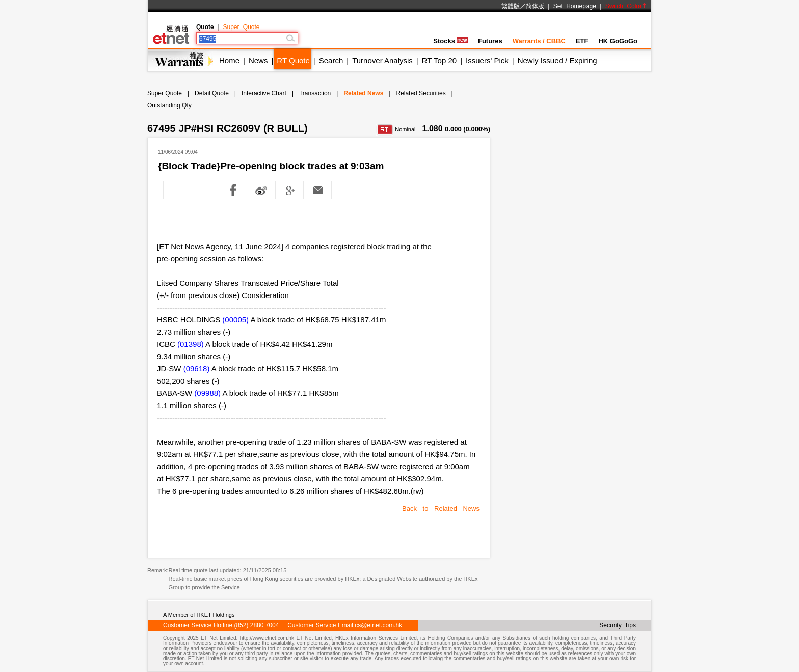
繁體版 (511, 6)
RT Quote (293, 60)
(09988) (207, 393)
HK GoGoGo (618, 41)
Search (331, 60)
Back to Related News (441, 509)
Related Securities (421, 93)
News (258, 60)
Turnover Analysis (382, 60)
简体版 (535, 6)
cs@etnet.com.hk (378, 625)
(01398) (191, 344)
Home (229, 60)
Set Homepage (575, 6)
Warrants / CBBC (539, 41)
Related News (363, 93)
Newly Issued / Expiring (557, 60)
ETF (582, 41)
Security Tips (618, 625)
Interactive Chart (264, 93)
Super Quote (241, 27)
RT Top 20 (439, 60)
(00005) (235, 320)
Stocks (450, 41)
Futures (490, 41)
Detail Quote (212, 93)
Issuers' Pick (487, 60)
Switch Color (626, 6)
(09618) (197, 369)
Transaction (315, 93)
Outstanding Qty (169, 105)
